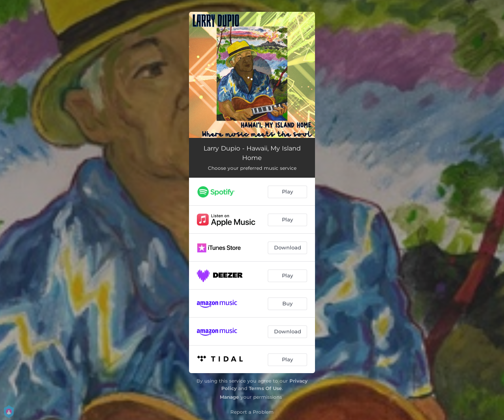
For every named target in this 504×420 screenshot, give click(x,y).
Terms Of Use (265, 388)
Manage (229, 397)
